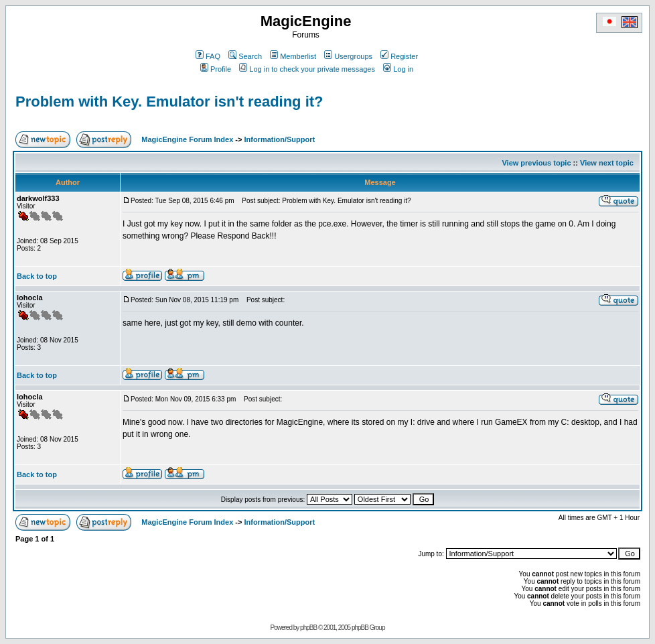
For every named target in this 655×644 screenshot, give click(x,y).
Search (245, 56)
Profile (216, 69)
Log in (398, 69)
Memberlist (293, 56)
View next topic (607, 163)
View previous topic (536, 163)
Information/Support (279, 139)
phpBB (308, 628)
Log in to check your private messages (307, 69)
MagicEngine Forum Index (187, 139)
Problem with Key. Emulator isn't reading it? (169, 102)
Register (399, 56)
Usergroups (348, 56)
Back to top (37, 276)
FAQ (208, 56)
